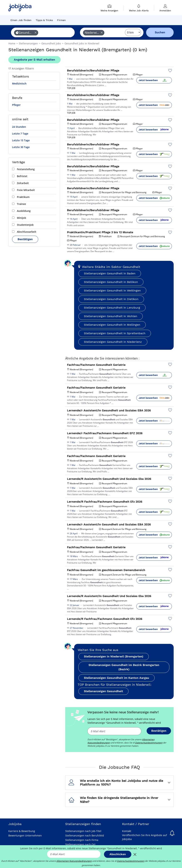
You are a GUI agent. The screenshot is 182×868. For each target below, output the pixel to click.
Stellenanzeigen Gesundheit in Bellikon (111, 282)
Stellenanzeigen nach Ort (80, 844)
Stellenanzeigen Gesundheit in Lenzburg (112, 308)
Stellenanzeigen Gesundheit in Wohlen (111, 316)
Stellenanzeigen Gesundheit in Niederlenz (113, 342)
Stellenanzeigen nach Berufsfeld (85, 835)
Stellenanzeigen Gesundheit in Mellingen (112, 325)
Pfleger (16, 105)
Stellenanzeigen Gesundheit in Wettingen (112, 290)
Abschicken (118, 854)
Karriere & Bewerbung (22, 831)
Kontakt (127, 831)
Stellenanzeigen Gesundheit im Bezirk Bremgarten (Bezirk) (124, 667)
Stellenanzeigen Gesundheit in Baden (110, 273)
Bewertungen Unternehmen (25, 835)
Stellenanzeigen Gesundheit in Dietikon (111, 299)
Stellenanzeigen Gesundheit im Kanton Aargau (117, 678)
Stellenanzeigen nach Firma (82, 840)
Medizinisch (19, 83)
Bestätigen (25, 239)
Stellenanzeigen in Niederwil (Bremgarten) (114, 656)
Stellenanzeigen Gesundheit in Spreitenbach (115, 333)
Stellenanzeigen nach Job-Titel (83, 831)
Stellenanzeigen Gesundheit (103, 691)
